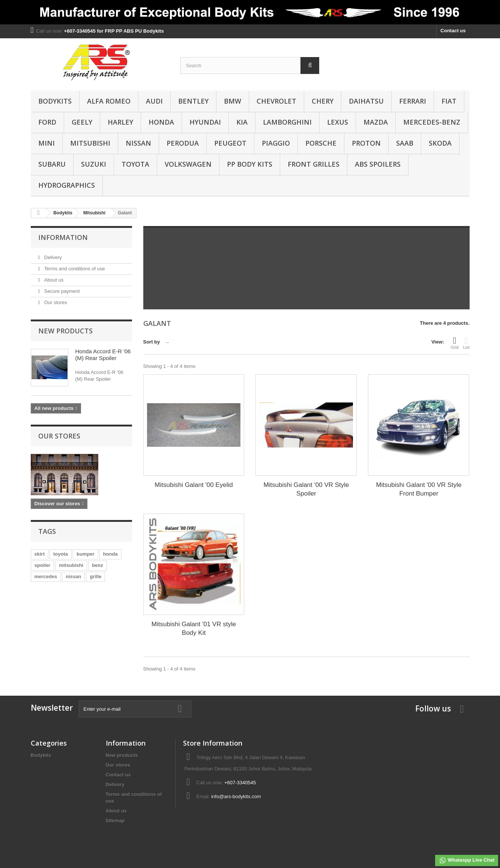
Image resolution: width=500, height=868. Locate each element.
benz (98, 565)
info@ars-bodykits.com (236, 796)
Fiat (449, 101)
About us (53, 280)
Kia (242, 122)
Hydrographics (67, 185)
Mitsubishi (90, 143)
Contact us (453, 31)
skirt (40, 554)
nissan (73, 576)
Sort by (152, 342)
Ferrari (413, 101)
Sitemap (115, 821)
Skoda (440, 143)
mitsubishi (71, 565)
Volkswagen (188, 164)
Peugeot (230, 143)
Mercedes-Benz (432, 122)
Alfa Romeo (109, 101)
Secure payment (61, 291)
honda (110, 554)
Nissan (138, 143)
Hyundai (205, 122)
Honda (161, 122)
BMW (233, 101)
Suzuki (94, 164)
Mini (47, 143)
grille (95, 576)
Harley (120, 122)
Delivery (52, 257)
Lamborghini (287, 122)
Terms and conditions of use (74, 269)
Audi (154, 101)
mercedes (46, 576)
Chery (323, 101)
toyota (61, 554)
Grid (455, 343)
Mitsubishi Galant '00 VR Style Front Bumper (419, 489)
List (466, 343)
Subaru (52, 164)
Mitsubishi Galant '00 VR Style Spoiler (306, 489)
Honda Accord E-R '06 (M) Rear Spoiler (103, 355)
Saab (405, 143)
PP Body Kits (250, 164)
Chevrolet (276, 101)
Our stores (55, 302)
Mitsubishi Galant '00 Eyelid (194, 485)
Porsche (321, 143)
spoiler (43, 565)
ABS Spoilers (378, 164)
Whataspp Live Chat (467, 860)
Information (63, 237)
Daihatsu (366, 101)
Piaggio (276, 143)
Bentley (193, 101)
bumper (86, 554)
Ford (47, 122)
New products (65, 331)
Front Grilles (314, 164)
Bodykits (55, 101)
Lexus (338, 122)
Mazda (376, 122)
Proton (366, 143)
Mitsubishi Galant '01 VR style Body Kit (194, 628)
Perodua (183, 143)
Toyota (135, 164)
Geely (82, 122)
